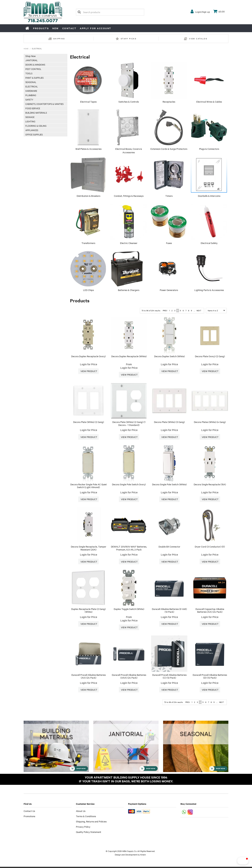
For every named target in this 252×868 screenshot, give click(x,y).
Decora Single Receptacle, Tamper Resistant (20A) (89, 549)
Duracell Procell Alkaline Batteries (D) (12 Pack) (210, 677)
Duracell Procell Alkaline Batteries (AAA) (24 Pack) (129, 677)
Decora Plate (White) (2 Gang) (89, 422)
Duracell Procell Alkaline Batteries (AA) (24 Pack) (89, 677)
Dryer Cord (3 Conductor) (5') (210, 547)
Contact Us (29, 812)
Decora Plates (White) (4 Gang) (210, 422)
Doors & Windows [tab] (35, 64)
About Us (81, 812)
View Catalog (198, 39)
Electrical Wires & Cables (209, 102)
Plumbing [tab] (31, 95)
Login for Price (89, 364)
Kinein (143, 856)
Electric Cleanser (129, 243)
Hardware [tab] (31, 91)
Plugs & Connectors (209, 149)
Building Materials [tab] (36, 113)
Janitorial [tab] (31, 60)
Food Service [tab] (33, 108)
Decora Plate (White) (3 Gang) (169, 422)
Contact (69, 28)
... (194, 310)
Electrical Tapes (88, 102)
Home (27, 28)
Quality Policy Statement (89, 833)
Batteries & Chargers (129, 290)
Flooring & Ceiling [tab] (36, 126)
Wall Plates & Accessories (88, 149)
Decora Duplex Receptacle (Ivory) (88, 356)
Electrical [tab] (32, 86)
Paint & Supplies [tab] (34, 78)
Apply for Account (96, 28)
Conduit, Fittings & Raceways (129, 196)
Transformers (88, 243)
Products (41, 28)
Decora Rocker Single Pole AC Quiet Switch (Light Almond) (89, 486)
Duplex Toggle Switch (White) (129, 610)
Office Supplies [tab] (34, 134)
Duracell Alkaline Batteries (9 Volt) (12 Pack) (169, 611)
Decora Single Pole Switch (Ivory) (129, 485)
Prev (165, 310)
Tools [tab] (29, 73)
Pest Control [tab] (33, 69)
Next (199, 310)
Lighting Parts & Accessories (209, 290)
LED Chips (88, 290)
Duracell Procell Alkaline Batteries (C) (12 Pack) (169, 677)
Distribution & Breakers (88, 196)
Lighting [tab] (30, 121)
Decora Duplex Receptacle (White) (129, 356)
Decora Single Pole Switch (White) (169, 485)
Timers (169, 196)
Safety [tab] (29, 99)
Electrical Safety (209, 243)
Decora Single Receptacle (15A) (210, 485)
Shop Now (30, 56)
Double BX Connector (169, 547)
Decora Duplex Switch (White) (169, 356)
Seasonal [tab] (31, 82)
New (56, 28)
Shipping (59, 39)
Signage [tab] (30, 117)
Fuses (169, 243)
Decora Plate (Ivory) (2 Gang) (210, 356)
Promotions (29, 817)
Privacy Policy (83, 828)
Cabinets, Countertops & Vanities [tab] (44, 104)
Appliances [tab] (32, 130)
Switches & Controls (129, 102)
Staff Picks (129, 39)
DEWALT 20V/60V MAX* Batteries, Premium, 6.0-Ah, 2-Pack (129, 549)
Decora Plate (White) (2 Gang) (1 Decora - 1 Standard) (129, 424)
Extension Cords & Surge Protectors (169, 149)
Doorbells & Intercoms (209, 196)
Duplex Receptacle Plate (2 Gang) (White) (88, 611)
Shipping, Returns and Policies (91, 823)
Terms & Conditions (86, 817)
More (89, 371)
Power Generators (169, 290)
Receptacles (169, 102)
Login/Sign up (203, 12)
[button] (237, 861)
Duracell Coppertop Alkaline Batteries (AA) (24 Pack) (210, 611)
